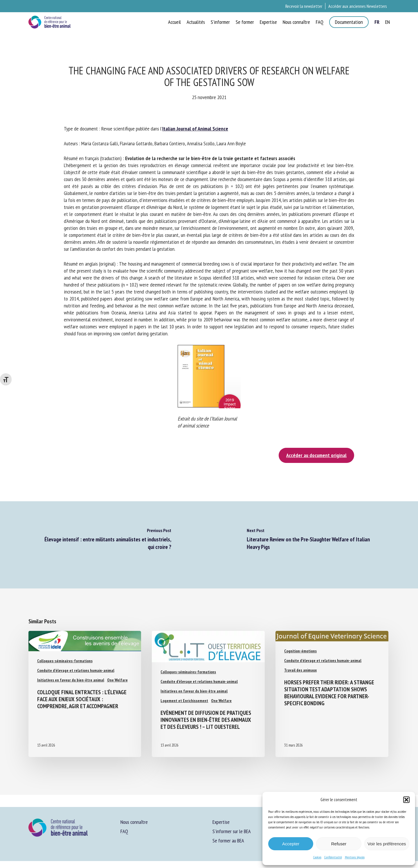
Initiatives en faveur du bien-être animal (71, 680)
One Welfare (117, 680)
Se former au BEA (228, 841)
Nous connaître (134, 822)
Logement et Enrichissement (184, 701)
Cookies (317, 857)
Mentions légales (355, 857)
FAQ (124, 831)
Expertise (221, 822)
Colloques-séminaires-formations (65, 661)
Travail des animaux (300, 670)
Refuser (339, 844)
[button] (406, 800)
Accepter (291, 844)
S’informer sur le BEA (232, 831)
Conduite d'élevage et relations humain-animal (76, 670)
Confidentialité (333, 857)
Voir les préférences (387, 844)
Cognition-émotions (300, 651)
